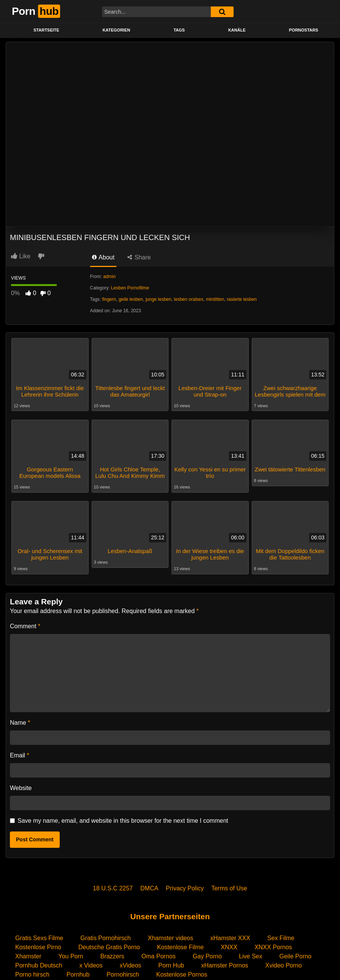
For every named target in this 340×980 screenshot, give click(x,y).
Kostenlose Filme (180, 947)
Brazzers (112, 956)
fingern (109, 299)
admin (109, 277)
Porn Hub (171, 965)
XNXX (229, 947)
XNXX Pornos (273, 947)
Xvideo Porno (284, 965)
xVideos (131, 965)
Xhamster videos (171, 938)
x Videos (91, 965)
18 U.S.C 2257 (113, 888)
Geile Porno (296, 956)
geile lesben (131, 299)
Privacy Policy (185, 888)
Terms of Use (229, 888)
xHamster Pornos (225, 965)
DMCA (149, 888)
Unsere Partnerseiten (170, 916)
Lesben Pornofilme (130, 288)
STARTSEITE (46, 30)
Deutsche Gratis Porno (109, 947)
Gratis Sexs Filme (39, 938)
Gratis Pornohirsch (106, 938)
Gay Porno (207, 956)
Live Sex (250, 956)
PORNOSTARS (304, 30)
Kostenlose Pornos (182, 974)
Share (139, 257)
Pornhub (78, 974)
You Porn (71, 956)
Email (20, 755)
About (103, 257)
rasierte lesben (242, 299)
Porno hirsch (32, 974)
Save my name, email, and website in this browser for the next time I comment (123, 821)
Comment (25, 626)
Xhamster (28, 956)
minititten (215, 299)
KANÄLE (237, 30)
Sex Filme (281, 938)
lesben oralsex (188, 299)
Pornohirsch (123, 974)
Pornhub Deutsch (39, 965)
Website (21, 788)
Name (20, 723)
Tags (179, 30)
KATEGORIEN (117, 30)
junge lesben (159, 299)
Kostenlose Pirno (38, 947)
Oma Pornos (159, 956)
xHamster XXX (230, 938)
